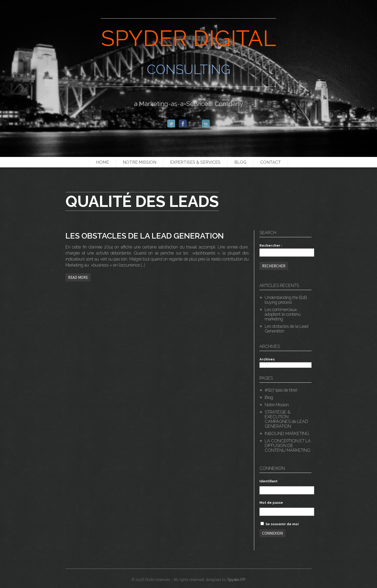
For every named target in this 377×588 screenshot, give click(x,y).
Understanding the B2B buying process (286, 300)
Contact (271, 162)
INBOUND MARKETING (287, 434)
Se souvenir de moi (280, 524)
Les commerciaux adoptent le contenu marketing (283, 314)
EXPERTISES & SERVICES (195, 162)
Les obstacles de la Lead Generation (287, 329)
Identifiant (268, 481)
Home (102, 162)
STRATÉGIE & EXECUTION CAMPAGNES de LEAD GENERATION (286, 419)
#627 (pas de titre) (281, 390)
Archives (267, 359)
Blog (240, 162)
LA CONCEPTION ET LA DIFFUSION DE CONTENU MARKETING (288, 446)
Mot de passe (271, 503)
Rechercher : (271, 245)
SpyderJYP (236, 580)
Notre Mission (140, 162)
